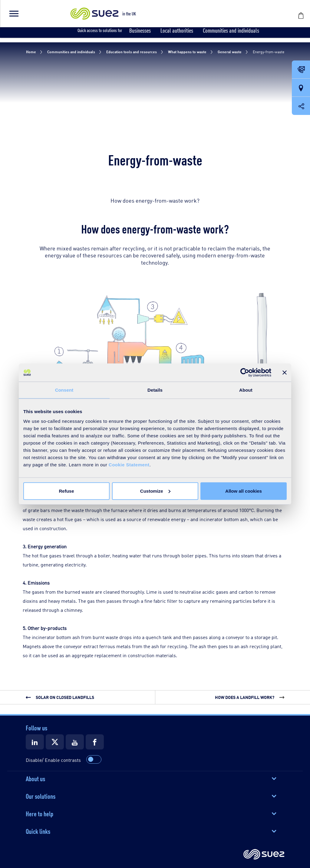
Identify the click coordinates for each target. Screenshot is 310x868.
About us (35, 778)
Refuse (66, 491)
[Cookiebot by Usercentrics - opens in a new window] (245, 373)
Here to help (40, 813)
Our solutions (41, 796)
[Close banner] (285, 373)
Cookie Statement (129, 464)
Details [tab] (155, 390)
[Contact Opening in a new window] (301, 70)
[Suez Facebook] (95, 742)
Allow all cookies (244, 491)
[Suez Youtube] (75, 742)
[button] (14, 14)
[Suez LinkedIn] (35, 742)
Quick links (38, 831)
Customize (155, 491)
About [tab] (246, 390)
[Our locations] (301, 88)
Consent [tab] (64, 390)
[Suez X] (55, 742)
